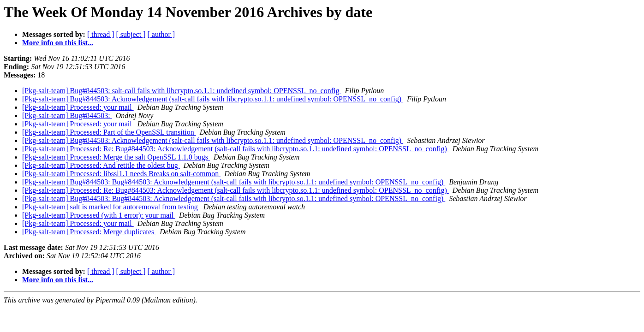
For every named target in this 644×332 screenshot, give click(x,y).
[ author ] (161, 34)
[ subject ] (131, 34)
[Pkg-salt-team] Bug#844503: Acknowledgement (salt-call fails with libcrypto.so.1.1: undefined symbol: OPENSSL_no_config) (213, 99)
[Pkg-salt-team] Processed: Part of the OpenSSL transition (109, 132)
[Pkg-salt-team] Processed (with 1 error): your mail (99, 215)
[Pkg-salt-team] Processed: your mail (78, 107)
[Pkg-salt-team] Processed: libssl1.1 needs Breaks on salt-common (121, 174)
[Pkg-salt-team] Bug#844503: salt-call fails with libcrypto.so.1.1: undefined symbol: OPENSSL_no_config (182, 91)
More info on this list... (58, 43)
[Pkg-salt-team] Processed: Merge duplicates (89, 232)
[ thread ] (101, 34)
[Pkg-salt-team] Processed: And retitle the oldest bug (101, 165)
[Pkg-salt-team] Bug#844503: (67, 116)
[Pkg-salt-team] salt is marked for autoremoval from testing (111, 207)
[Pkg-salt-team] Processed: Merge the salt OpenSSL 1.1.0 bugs (116, 157)
